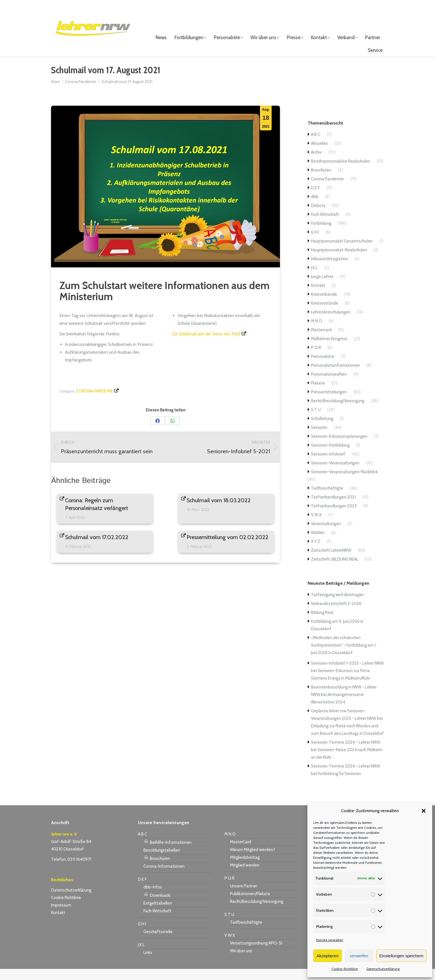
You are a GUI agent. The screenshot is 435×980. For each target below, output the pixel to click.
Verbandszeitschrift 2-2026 (336, 615)
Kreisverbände (324, 305)
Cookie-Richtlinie (345, 969)
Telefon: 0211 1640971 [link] (71, 870)
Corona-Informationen (164, 877)
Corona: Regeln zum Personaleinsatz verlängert (97, 515)
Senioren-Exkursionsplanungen (339, 447)
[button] (424, 811)
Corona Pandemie (94, 402)
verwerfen (359, 956)
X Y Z (316, 553)
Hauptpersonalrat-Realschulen (339, 261)
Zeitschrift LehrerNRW (331, 561)
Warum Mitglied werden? (252, 861)
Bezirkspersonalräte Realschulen (341, 172)
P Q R (316, 359)
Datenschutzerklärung (383, 969)
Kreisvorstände (325, 314)
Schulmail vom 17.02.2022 (97, 548)
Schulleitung (322, 430)
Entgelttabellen (158, 914)
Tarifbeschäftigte (327, 499)
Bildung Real (322, 624)
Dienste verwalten (330, 940)
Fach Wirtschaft (325, 226)
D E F (315, 199)
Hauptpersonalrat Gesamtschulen (342, 252)
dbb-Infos (153, 898)
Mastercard (321, 341)
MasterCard (241, 853)
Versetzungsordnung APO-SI (256, 954)
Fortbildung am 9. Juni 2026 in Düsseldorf (337, 636)
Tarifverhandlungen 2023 (334, 517)
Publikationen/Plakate (250, 905)
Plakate (318, 394)
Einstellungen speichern (401, 956)
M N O (317, 332)
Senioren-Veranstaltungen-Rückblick (344, 483)
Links (148, 964)
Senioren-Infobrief (328, 465)
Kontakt (318, 297)
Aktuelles (319, 155)
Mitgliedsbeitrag (245, 868)
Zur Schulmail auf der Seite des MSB (206, 345)
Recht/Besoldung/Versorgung (338, 412)
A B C (316, 146)
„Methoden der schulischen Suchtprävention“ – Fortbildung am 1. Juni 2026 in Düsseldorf (344, 656)
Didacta (318, 217)
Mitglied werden (245, 876)
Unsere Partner (244, 897)
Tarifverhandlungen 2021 (333, 508)
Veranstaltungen (326, 535)
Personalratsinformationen (335, 376)
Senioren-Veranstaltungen (335, 474)
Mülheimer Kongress (329, 350)
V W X (316, 526)
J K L (314, 279)
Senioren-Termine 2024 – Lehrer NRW (346, 753)
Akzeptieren (327, 956)
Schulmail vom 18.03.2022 (219, 511)
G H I (315, 243)
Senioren (319, 439)
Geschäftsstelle (158, 943)
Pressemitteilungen (329, 403)
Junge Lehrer (322, 288)
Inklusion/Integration (329, 270)
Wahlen (318, 544)
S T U (316, 421)
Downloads (157, 906)
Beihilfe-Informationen (168, 853)
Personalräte (323, 368)
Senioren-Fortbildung (330, 456)
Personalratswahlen (329, 385)
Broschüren (321, 181)
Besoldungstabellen (162, 861)
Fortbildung (321, 234)
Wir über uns (241, 962)
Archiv (316, 163)
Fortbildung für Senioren (339, 785)
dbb (315, 208)
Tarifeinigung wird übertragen (337, 606)
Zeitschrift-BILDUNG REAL (335, 570)
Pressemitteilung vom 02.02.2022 (228, 548)
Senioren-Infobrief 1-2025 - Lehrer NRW (347, 674)
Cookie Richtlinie (66, 909)
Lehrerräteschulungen (331, 323)
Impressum (61, 916)
